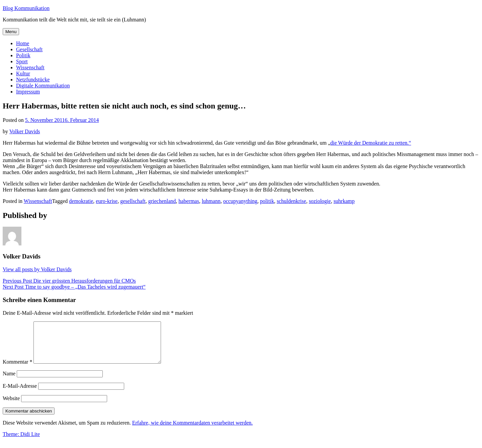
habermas (189, 201)
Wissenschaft (30, 67)
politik (267, 201)
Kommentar (17, 370)
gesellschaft (133, 201)
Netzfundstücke (33, 80)
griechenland (162, 201)
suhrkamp (344, 201)
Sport (22, 61)
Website (11, 406)
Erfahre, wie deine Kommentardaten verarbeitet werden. (192, 431)
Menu (11, 32)
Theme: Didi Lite (21, 442)
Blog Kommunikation (26, 8)
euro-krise (107, 201)
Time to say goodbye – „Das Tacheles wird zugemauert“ (74, 287)
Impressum (28, 92)
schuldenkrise (292, 201)
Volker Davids (25, 131)
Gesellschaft (29, 49)
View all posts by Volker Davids (37, 269)
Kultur (23, 73)
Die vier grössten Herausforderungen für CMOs (69, 281)
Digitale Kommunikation (43, 86)
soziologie (320, 201)
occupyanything (240, 201)
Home (23, 43)
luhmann (211, 201)
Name (9, 382)
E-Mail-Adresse (20, 394)
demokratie (81, 201)
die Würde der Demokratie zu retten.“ (371, 143)
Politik (23, 55)
